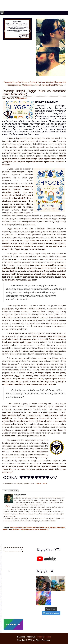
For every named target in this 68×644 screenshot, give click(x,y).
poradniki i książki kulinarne (47, 528)
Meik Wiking (44, 529)
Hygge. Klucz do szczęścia (30, 529)
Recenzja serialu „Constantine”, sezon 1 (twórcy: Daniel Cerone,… (35, 85)
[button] (5, 31)
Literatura (14, 528)
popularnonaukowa (30, 528)
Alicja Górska (22, 98)
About (5, 491)
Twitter (40, 637)
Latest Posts (13, 491)
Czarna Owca (41, 483)
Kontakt (47, 637)
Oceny (21, 528)
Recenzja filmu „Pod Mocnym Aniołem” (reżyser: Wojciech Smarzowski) (35, 82)
